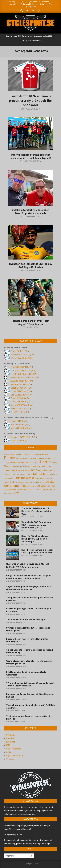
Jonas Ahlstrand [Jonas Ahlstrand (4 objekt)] (18, 466)
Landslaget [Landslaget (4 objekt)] (42, 466)
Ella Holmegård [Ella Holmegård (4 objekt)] (33, 459)
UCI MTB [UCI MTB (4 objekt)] (33, 486)
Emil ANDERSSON (19, 367)
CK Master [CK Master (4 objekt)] (36, 454)
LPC (28, 398)
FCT (39, 377)
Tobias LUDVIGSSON (20, 355)
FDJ (26, 351)
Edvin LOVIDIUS (18, 398)
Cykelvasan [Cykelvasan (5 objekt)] (45, 454)
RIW (29, 391)
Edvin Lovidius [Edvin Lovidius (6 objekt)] (21, 458)
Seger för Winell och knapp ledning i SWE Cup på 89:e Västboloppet (35, 539)
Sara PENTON (17, 412)
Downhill (10, 738)
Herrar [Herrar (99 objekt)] (45, 462)
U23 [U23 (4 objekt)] (44, 482)
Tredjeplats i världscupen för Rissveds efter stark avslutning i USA (37, 511)
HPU (34, 371)
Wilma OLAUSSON (19, 358)
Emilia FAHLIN (17, 351)
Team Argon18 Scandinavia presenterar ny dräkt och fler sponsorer (31, 101)
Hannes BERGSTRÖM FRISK (23, 377)
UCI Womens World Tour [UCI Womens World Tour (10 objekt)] (16, 490)
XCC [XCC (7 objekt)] (6, 493)
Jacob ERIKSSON (19, 388)
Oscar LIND (16, 421)
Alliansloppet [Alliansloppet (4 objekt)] (8, 454)
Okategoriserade (14, 749)
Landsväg (11, 742)
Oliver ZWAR (16, 441)
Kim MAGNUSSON (19, 405)
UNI (34, 437)
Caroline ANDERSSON (21, 371)
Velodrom (11, 759)
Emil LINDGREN (18, 425)
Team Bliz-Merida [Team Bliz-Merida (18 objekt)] (24, 478)
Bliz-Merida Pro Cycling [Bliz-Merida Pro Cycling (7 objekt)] (23, 454)
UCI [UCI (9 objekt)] (48, 482)
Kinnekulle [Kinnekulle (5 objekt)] (34, 466)
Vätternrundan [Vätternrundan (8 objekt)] (48, 490)
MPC (30, 367)
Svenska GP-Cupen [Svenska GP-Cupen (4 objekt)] (26, 474)
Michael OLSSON (18, 428)
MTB (8, 745)
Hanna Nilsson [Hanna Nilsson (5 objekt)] (34, 463)
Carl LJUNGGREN (18, 395)
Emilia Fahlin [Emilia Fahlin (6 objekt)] (46, 458)
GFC (33, 355)
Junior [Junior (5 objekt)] (27, 466)
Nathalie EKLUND (18, 384)
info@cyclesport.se (13, 835)
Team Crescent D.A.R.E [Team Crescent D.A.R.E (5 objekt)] (44, 478)
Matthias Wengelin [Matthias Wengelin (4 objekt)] (18, 470)
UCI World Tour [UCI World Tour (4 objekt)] (33, 490)
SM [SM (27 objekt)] (33, 470)
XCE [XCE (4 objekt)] (10, 493)
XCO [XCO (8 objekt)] (17, 493)
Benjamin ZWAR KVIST (21, 437)
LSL (28, 409)
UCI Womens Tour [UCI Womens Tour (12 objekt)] (46, 486)
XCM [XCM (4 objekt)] (13, 493)
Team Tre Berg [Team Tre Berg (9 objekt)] (11, 482)
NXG (31, 381)
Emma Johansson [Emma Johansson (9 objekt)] (20, 463)
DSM (31, 358)
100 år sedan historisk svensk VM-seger (26, 620)
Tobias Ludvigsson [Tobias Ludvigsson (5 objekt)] (25, 482)
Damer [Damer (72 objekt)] (10, 458)
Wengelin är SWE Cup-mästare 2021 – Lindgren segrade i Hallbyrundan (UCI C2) (36, 525)
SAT (24, 421)
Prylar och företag (14, 756)
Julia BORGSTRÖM (19, 381)
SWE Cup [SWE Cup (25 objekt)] (39, 474)
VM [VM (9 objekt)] (40, 490)
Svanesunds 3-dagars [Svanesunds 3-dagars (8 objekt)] (46, 470)
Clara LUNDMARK (19, 402)
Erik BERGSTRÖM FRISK (21, 374)
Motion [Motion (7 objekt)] (28, 470)
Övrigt (9, 752)
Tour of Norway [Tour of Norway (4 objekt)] (37, 482)
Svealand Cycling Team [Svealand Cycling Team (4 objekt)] (12, 474)
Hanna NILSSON (18, 409)
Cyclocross (11, 735)
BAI (35, 374)
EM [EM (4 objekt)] (40, 459)
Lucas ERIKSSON (18, 391)
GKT (29, 384)
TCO (30, 388)
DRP (26, 412)
